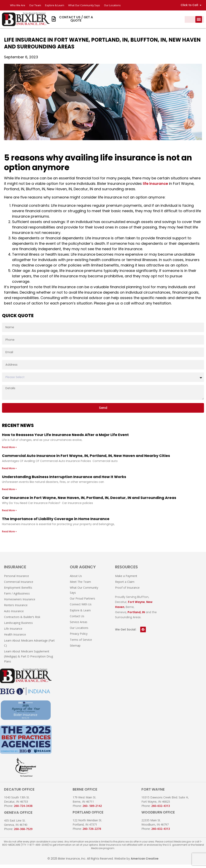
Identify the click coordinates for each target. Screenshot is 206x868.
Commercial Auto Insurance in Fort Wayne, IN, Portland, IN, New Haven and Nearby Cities (86, 459)
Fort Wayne (136, 605)
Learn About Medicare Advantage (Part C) (29, 646)
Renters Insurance (16, 609)
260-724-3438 (23, 809)
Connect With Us (81, 608)
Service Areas (79, 625)
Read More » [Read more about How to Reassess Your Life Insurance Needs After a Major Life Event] (9, 451)
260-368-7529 (23, 832)
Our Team (35, 5)
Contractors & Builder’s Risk (22, 620)
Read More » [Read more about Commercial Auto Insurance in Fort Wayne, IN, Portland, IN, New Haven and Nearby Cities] (9, 472)
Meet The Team (80, 585)
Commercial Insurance (19, 585)
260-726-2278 (92, 832)
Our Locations (114, 5)
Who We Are (18, 5)
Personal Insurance (16, 579)
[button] (199, 19)
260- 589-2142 (92, 809)
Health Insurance (15, 638)
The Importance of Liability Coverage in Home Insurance (56, 522)
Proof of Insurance (127, 591)
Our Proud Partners (82, 602)
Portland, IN (136, 616)
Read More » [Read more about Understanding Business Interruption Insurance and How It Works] (9, 493)
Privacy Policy (79, 637)
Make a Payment (126, 579)
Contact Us (77, 620)
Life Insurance (13, 632)
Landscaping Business (18, 626)
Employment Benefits (18, 591)
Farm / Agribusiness (17, 597)
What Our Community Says (85, 5)
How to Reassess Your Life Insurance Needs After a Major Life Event (65, 438)
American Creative (145, 862)
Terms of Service (81, 643)
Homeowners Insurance (20, 603)
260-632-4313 (161, 809)
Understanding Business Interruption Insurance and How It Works (64, 480)
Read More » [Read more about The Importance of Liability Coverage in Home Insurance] (9, 535)
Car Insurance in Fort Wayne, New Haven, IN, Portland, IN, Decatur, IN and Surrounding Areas (89, 501)
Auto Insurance (14, 614)
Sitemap (75, 649)
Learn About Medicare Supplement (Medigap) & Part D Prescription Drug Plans (28, 660)
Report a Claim (125, 585)
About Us (76, 579)
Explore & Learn (55, 5)
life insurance (155, 187)
